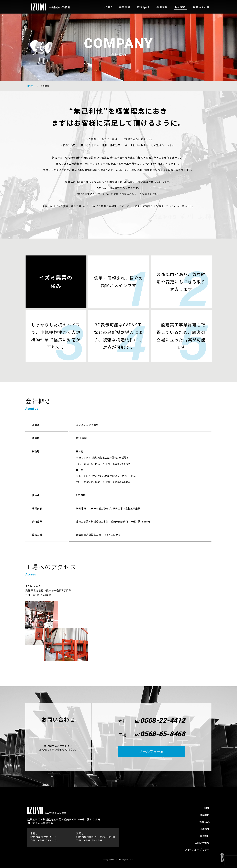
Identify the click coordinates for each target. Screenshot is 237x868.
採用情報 (205, 829)
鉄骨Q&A (205, 822)
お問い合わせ (202, 843)
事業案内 (205, 815)
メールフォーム (152, 751)
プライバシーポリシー (197, 850)
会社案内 (205, 836)
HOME (206, 808)
